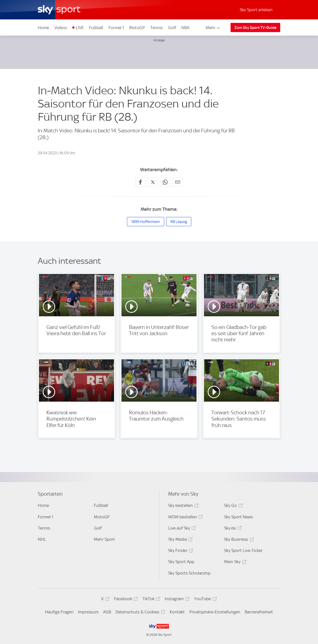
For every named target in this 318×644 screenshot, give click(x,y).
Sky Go (233, 506)
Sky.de (232, 529)
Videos (61, 28)
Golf (172, 28)
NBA (185, 28)
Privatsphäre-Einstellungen (215, 612)
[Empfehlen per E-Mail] (178, 182)
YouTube (205, 600)
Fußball (96, 28)
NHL (42, 539)
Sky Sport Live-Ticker (243, 550)
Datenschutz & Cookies (139, 613)
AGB (107, 612)
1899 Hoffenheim (146, 222)
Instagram (176, 600)
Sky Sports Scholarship (189, 573)
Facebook (125, 600)
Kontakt (177, 612)
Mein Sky (234, 563)
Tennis (157, 28)
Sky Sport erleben (256, 10)
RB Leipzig (179, 222)
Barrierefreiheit (259, 612)
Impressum (88, 612)
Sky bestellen (183, 506)
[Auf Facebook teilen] (140, 182)
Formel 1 (116, 28)
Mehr (213, 28)
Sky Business (238, 540)
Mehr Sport (104, 539)
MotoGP (137, 28)
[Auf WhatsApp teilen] (165, 182)
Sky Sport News (238, 517)
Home (43, 28)
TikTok (151, 600)
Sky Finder (180, 551)
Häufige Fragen (59, 612)
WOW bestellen (185, 518)
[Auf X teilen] (153, 182)
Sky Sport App (181, 562)
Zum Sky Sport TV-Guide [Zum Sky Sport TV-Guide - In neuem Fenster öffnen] (255, 28)
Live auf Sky (181, 529)
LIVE (80, 28)
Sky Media (180, 540)
